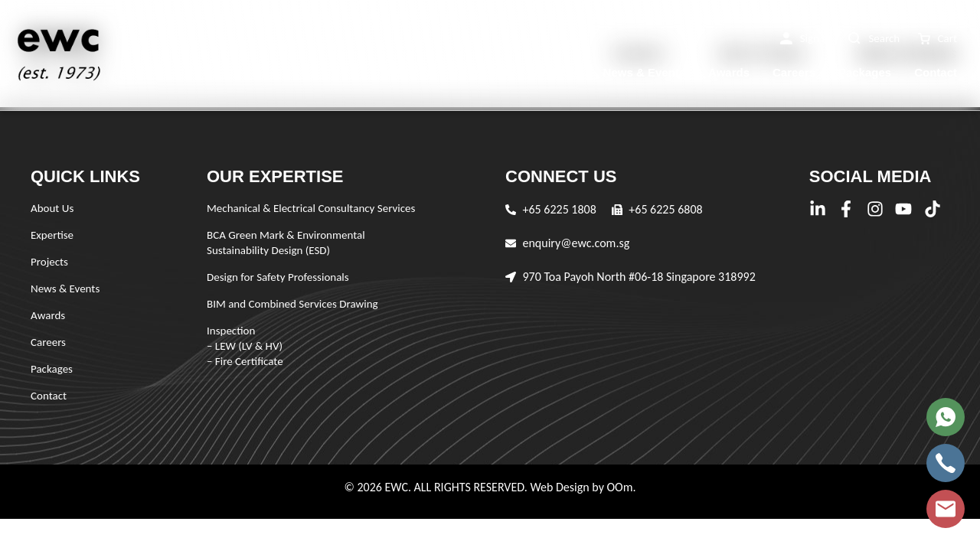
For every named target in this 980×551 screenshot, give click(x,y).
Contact (936, 72)
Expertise (486, 72)
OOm (619, 487)
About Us (412, 72)
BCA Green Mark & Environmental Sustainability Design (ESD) (286, 243)
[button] (805, 39)
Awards (729, 72)
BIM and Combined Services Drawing (292, 304)
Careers (794, 72)
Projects (557, 72)
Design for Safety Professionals (278, 277)
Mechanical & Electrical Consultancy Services (311, 208)
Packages (865, 72)
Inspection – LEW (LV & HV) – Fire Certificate (245, 346)
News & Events (645, 72)
